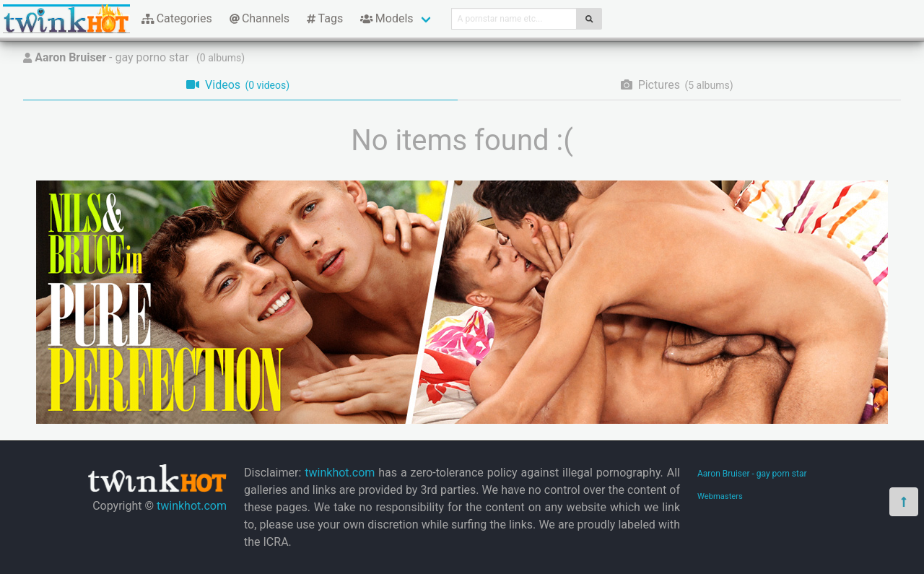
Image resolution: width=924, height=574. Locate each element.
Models (387, 18)
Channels (260, 18)
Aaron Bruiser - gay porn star (752, 474)
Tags (325, 18)
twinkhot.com (192, 506)
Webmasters (720, 496)
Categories (177, 18)
